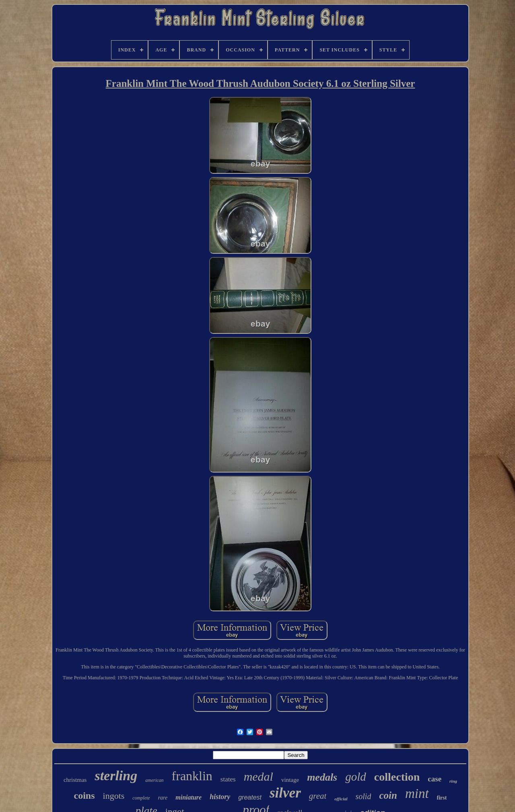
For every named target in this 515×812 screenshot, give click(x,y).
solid (364, 796)
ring (453, 781)
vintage (290, 780)
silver (285, 793)
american (154, 780)
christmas (75, 780)
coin (388, 795)
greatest (250, 797)
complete (141, 798)
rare (163, 798)
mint (417, 793)
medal (259, 776)
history (220, 797)
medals (322, 777)
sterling (116, 776)
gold (356, 777)
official (341, 799)
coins (84, 796)
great (318, 796)
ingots (114, 796)
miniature (188, 797)
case (435, 779)
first (442, 798)
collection (397, 777)
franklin (192, 776)
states (228, 779)
